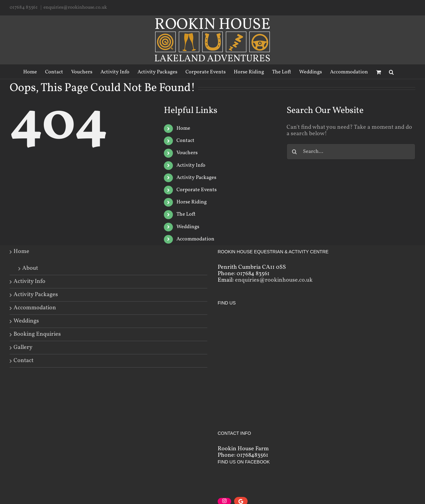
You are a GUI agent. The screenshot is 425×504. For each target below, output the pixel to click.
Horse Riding (192, 202)
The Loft (186, 214)
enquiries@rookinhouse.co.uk (75, 8)
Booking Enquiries (37, 334)
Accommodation (195, 239)
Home (183, 128)
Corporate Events (197, 190)
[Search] (391, 72)
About (30, 268)
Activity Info (191, 165)
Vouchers (187, 153)
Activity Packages (196, 178)
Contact (185, 141)
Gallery (23, 348)
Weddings (188, 227)
